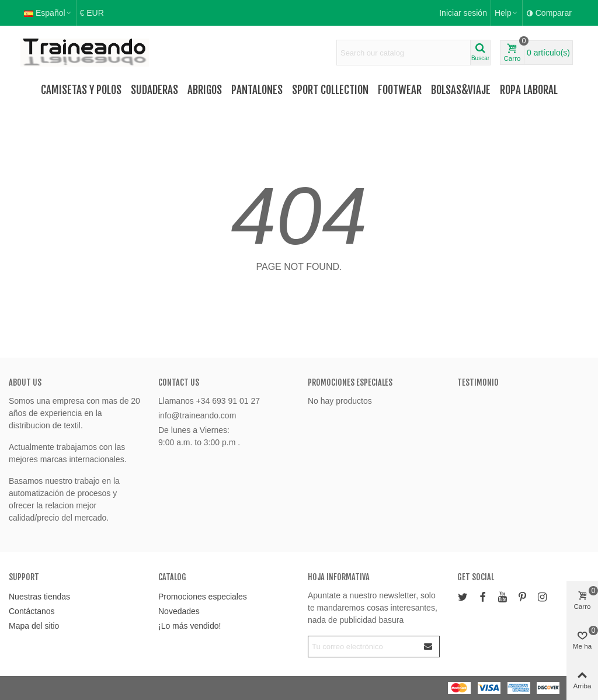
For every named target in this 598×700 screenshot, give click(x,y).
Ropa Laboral (529, 90)
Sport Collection (330, 90)
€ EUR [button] (92, 13)
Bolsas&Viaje (461, 90)
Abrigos (205, 90)
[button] (507, 13)
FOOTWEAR (400, 90)
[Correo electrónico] (363, 647)
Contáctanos (32, 611)
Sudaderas (154, 90)
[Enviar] (429, 647)
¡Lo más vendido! (190, 626)
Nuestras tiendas (39, 597)
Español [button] (48, 13)
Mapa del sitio (34, 626)
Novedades (179, 611)
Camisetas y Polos (81, 90)
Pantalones (257, 90)
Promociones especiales (350, 382)
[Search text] (404, 53)
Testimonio (478, 382)
